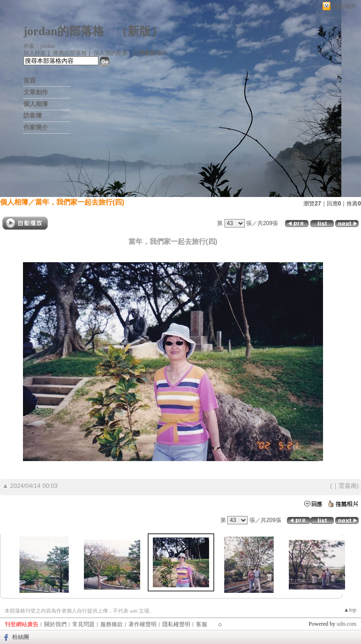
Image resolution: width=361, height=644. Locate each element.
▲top (350, 610)
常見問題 (83, 624)
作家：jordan (39, 46)
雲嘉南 (348, 486)
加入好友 (35, 53)
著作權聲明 (143, 624)
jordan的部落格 (64, 31)
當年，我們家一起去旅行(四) (80, 202)
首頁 (30, 80)
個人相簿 (36, 104)
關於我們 (55, 624)
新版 (139, 31)
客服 (202, 624)
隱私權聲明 (176, 624)
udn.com (346, 624)
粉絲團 (21, 637)
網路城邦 (344, 6)
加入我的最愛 (111, 53)
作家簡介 (36, 127)
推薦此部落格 (70, 53)
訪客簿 (33, 116)
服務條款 (112, 624)
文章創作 (36, 92)
